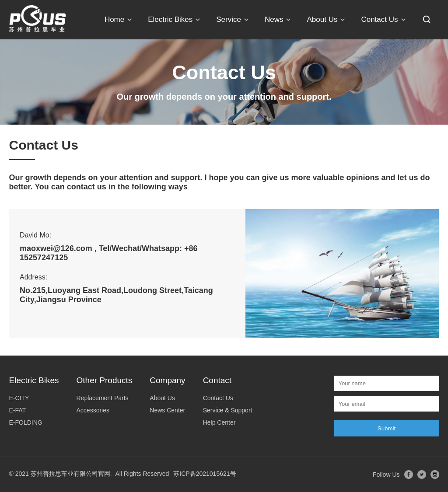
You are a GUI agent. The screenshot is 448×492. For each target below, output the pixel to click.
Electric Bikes (170, 19)
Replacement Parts (103, 398)
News (274, 19)
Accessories (93, 410)
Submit (387, 428)
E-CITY (19, 398)
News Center (167, 410)
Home (114, 19)
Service (229, 19)
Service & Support (228, 410)
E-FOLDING (25, 422)
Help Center (219, 422)
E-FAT (17, 410)
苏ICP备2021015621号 (205, 474)
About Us (322, 19)
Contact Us (379, 19)
